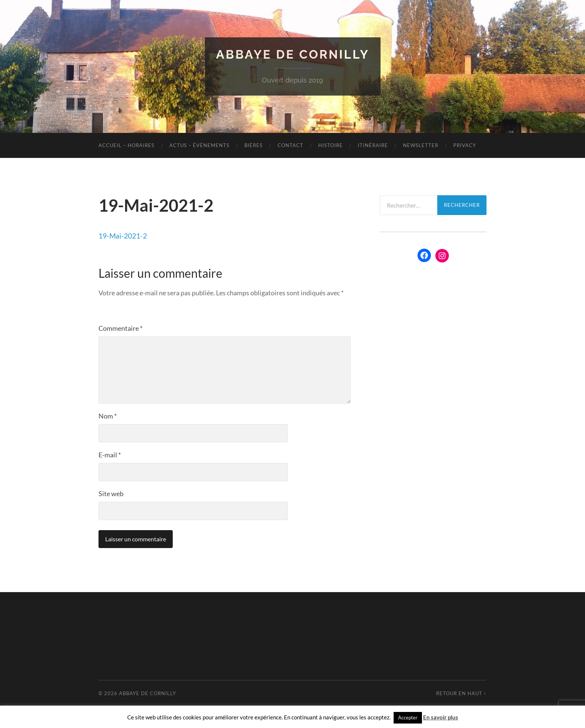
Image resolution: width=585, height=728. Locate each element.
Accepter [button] (408, 718)
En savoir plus (441, 717)
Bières (254, 145)
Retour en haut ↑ (461, 693)
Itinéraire (373, 145)
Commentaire (121, 328)
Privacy (465, 145)
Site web (111, 494)
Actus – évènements (199, 145)
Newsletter (421, 145)
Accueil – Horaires (126, 145)
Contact (290, 145)
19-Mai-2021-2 (123, 236)
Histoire (331, 145)
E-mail (110, 455)
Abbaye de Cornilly (293, 54)
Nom (108, 416)
